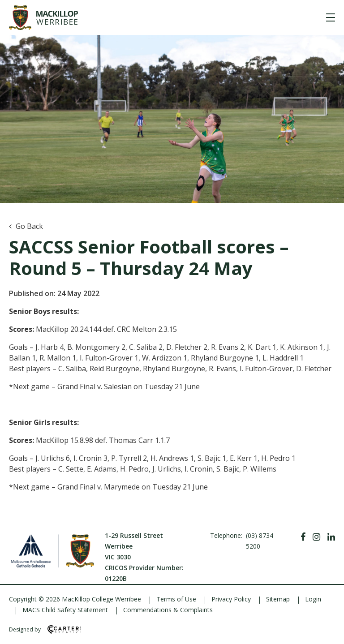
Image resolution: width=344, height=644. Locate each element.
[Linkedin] (331, 537)
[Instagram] (316, 537)
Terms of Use (176, 599)
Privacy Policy (231, 599)
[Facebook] (303, 537)
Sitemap (278, 599)
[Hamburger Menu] (331, 17)
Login (313, 599)
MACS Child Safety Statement (65, 610)
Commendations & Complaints (168, 610)
